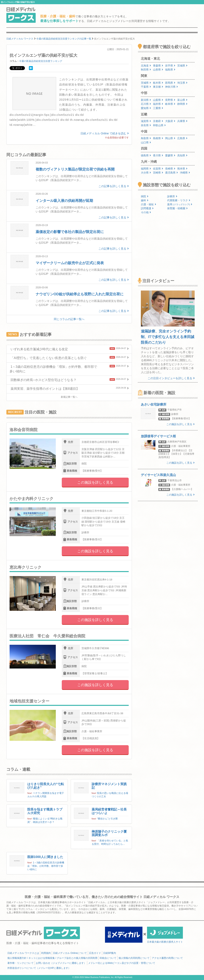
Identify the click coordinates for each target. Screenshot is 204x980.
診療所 (172, 196)
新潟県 (146, 100)
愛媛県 (170, 155)
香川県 (158, 155)
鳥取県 (146, 138)
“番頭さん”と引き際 (107, 819)
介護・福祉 (149, 204)
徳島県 (146, 155)
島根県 (158, 138)
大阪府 (170, 121)
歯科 (145, 200)
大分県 (146, 173)
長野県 (170, 100)
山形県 (158, 70)
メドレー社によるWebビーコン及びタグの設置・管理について (122, 963)
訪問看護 (147, 208)
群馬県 (170, 83)
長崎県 (170, 169)
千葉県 (146, 87)
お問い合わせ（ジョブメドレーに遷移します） (61, 963)
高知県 (182, 155)
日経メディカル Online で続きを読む (105, 133)
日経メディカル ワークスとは (23, 953)
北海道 (146, 66)
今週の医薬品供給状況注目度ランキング (41, 61)
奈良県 (146, 125)
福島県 (170, 70)
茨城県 (146, 83)
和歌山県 (159, 125)
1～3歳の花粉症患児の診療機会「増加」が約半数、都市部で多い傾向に (46, 866)
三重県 (158, 108)
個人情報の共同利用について (134, 958)
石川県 (146, 104)
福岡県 (146, 169)
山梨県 (158, 100)
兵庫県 (182, 121)
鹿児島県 (172, 173)
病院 (145, 196)
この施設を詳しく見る (95, 482)
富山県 (182, 100)
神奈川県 (172, 87)
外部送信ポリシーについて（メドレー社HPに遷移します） (39, 968)
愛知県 (146, 108)
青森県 (158, 66)
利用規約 (46, 953)
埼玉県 (182, 83)
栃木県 (158, 83)
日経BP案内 (110, 953)
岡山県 (170, 138)
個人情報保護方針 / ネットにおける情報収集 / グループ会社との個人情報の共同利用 (52, 958)
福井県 (158, 104)
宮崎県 (158, 173)
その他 (146, 212)
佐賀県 (158, 169)
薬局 (180, 204)
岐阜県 (170, 104)
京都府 (158, 121)
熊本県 (182, 169)
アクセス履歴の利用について (167, 958)
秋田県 (146, 70)
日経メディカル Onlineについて (70, 953)
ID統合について (108, 958)
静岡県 (182, 104)
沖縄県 (185, 173)
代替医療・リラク (179, 200)
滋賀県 (146, 121)
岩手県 (170, 66)
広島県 (182, 138)
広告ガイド (95, 953)
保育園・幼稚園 (177, 208)
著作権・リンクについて (21, 963)
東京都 (158, 87)
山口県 (146, 142)
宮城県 (182, 66)
